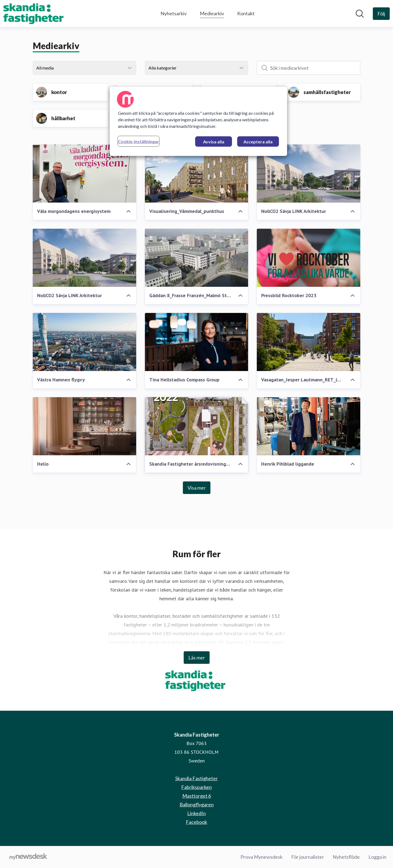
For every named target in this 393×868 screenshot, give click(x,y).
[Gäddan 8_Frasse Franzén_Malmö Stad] (197, 258)
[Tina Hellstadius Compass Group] (197, 342)
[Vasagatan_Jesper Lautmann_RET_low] (309, 342)
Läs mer (197, 658)
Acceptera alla (258, 142)
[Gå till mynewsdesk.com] (28, 857)
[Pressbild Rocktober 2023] (309, 258)
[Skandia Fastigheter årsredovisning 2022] (197, 426)
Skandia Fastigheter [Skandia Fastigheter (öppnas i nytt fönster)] (196, 778)
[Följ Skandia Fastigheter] (381, 14)
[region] (198, 121)
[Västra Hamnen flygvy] (84, 342)
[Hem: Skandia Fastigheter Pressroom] (35, 14)
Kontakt (246, 13)
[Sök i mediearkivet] (309, 68)
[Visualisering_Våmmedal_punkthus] (197, 174)
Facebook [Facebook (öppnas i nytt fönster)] (196, 822)
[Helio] (84, 426)
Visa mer (197, 488)
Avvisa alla (214, 142)
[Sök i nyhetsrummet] (360, 14)
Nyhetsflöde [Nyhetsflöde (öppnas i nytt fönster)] (346, 857)
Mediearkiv (212, 13)
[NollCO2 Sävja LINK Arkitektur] (309, 174)
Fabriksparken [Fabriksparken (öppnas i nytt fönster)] (196, 787)
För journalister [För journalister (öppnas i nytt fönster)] (308, 857)
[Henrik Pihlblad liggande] (309, 426)
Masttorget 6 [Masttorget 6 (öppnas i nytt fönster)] (197, 796)
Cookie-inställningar (139, 141)
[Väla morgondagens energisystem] (84, 174)
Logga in (377, 857)
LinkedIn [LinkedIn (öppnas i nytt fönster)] (196, 813)
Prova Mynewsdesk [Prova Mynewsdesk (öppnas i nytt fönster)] (261, 857)
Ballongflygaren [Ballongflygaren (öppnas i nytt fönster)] (197, 804)
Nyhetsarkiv (174, 13)
